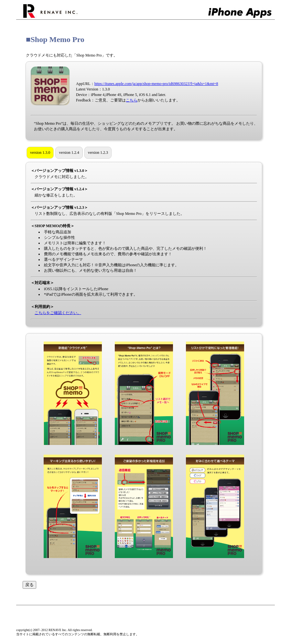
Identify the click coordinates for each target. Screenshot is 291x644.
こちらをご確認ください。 (58, 313)
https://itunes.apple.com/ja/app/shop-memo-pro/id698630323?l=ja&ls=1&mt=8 (156, 84)
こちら (132, 100)
